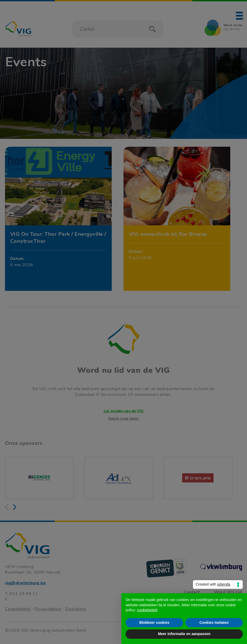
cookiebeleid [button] (147, 610)
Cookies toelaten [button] (214, 623)
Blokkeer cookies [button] (154, 623)
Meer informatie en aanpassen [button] (184, 634)
